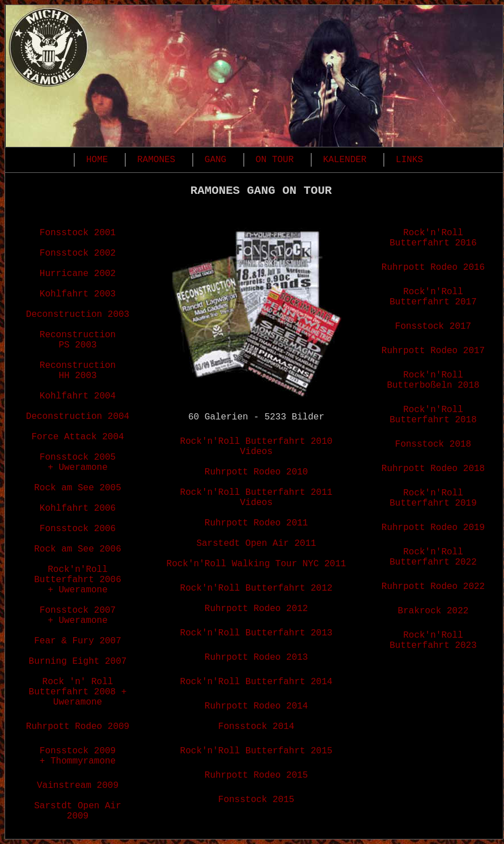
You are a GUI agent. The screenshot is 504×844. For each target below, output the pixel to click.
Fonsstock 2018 (433, 444)
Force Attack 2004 (77, 437)
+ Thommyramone (78, 761)
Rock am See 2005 (78, 488)
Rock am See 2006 (78, 549)
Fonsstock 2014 (256, 727)
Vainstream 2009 (78, 786)
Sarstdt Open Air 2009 (78, 811)
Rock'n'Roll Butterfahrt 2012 (257, 588)
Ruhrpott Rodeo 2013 (256, 658)
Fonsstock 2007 (78, 610)
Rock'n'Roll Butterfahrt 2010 (257, 442)
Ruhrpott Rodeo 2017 (433, 351)
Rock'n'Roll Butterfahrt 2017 (433, 297)
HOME (97, 160)
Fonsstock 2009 (78, 751)
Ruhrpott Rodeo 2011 (256, 523)
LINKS (409, 160)
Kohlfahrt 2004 (78, 396)
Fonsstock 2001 (78, 233)
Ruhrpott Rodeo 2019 (433, 528)
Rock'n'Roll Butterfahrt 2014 (257, 682)
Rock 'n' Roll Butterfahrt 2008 (73, 687)
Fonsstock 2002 (78, 253)
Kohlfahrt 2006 (78, 508)
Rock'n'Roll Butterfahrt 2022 (433, 557)
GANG (215, 160)
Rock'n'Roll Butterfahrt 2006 (78, 575)
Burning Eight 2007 (78, 661)
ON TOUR (275, 160)
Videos (256, 452)
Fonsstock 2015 (256, 800)
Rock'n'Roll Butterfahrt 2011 (257, 493)
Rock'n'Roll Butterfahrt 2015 (257, 751)
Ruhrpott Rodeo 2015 (256, 775)
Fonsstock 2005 (78, 457)
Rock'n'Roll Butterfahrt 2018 (433, 415)
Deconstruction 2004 (78, 417)
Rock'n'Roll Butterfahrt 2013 (257, 633)
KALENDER (345, 160)
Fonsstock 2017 (433, 326)
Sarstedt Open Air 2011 (256, 544)
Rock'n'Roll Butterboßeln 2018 (433, 380)
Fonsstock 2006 (78, 529)
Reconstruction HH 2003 (78, 371)
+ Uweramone (78, 468)
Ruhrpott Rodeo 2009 (78, 727)
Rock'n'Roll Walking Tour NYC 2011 (257, 564)
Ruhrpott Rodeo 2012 (256, 609)
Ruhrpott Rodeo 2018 (433, 469)
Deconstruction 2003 (78, 315)
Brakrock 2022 (433, 611)
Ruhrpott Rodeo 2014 (256, 706)
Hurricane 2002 (78, 274)
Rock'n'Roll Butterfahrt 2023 (433, 641)
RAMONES (156, 160)
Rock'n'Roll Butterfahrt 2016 (433, 238)
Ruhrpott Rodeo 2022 (433, 587)
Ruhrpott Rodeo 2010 (256, 472)
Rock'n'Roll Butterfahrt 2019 (433, 498)
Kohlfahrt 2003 (78, 294)
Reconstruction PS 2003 (78, 340)
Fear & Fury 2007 (78, 641)
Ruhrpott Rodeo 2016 (433, 268)
